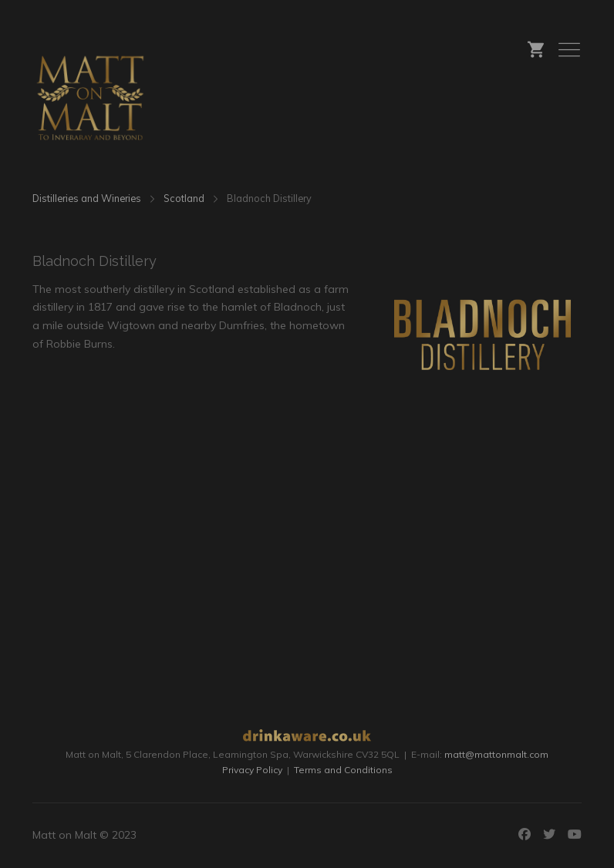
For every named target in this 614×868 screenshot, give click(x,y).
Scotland (184, 198)
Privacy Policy (252, 770)
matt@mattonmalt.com (496, 754)
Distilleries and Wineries (87, 198)
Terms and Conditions (343, 770)
